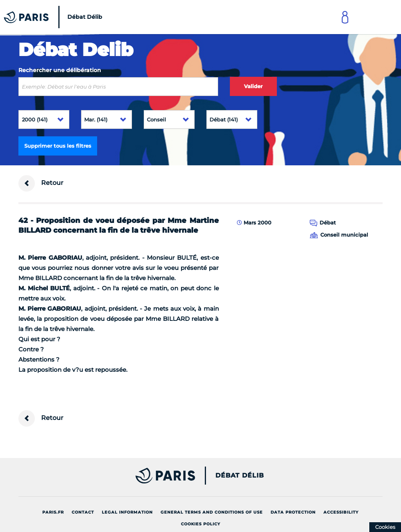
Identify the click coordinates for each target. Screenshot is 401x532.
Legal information (127, 512)
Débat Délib (240, 476)
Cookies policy (201, 524)
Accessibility (341, 512)
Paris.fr (53, 512)
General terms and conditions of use (212, 512)
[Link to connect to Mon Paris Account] (345, 17)
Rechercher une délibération (60, 70)
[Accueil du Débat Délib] (55, 17)
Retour (41, 183)
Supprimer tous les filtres (58, 146)
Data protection (293, 512)
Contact (83, 512)
